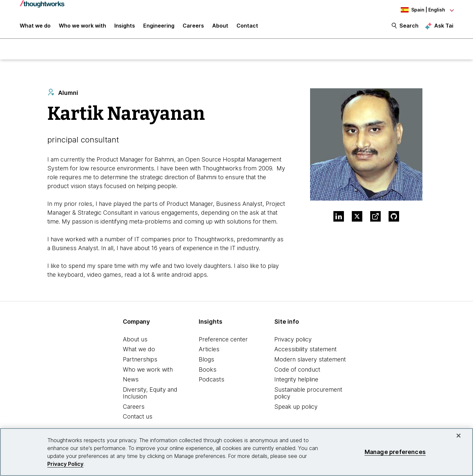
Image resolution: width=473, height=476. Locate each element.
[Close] (459, 436)
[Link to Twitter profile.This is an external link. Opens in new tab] (357, 217)
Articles (209, 350)
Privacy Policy (65, 464)
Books (208, 370)
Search (409, 27)
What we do (139, 350)
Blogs (206, 360)
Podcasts (212, 380)
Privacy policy (293, 340)
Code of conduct (297, 370)
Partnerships (140, 360)
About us (135, 340)
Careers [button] (193, 27)
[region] (236, 452)
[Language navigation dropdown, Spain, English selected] (417, 10)
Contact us (138, 417)
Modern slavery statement (310, 360)
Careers (134, 408)
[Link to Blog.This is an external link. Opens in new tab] (375, 217)
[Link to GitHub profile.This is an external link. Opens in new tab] (394, 217)
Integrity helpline (296, 380)
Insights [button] (125, 27)
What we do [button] (35, 27)
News (131, 380)
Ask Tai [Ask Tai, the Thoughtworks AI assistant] (444, 27)
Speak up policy (296, 408)
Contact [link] (247, 27)
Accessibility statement (305, 350)
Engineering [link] (159, 27)
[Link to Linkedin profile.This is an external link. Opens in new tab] (339, 217)
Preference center (223, 340)
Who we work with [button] (82, 27)
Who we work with (148, 370)
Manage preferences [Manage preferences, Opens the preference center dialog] (395, 452)
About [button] (220, 27)
